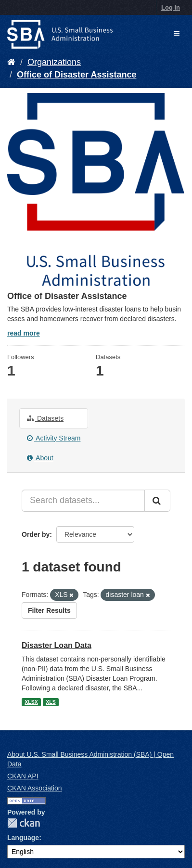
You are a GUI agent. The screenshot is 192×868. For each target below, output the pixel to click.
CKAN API (23, 776)
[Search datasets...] (83, 501)
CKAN (24, 823)
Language (23, 838)
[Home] (11, 62)
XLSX (31, 702)
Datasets (45, 418)
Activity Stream (54, 438)
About (40, 458)
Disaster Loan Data (57, 645)
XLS (51, 702)
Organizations (54, 62)
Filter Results (49, 610)
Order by (36, 534)
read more (24, 333)
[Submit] (157, 501)
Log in (171, 7)
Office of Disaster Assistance (77, 75)
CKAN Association (35, 788)
